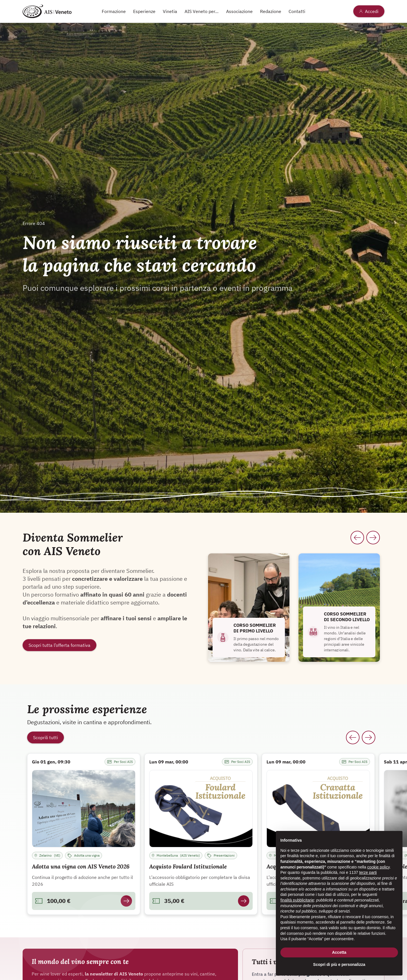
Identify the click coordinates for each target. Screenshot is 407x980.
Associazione (239, 11)
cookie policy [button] (378, 867)
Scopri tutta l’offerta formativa (59, 645)
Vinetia (170, 11)
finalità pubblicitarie (297, 900)
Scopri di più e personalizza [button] (339, 964)
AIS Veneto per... (202, 11)
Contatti (297, 11)
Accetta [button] (339, 952)
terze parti (368, 872)
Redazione (271, 11)
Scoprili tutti (46, 737)
